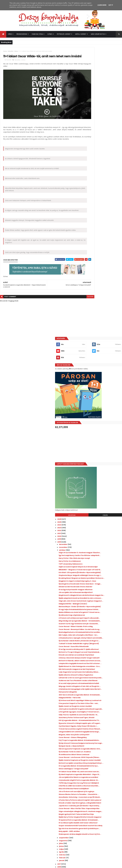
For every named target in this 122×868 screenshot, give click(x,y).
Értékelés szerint (64, 34)
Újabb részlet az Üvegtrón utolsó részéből (104, 490)
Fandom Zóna (37, 34)
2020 (89, 247)
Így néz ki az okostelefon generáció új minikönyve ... (103, 674)
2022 (89, 241)
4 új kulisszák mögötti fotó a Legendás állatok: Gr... (103, 598)
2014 (88, 721)
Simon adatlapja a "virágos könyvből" (103, 581)
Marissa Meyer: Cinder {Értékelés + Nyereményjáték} (102, 339)
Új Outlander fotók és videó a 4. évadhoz (104, 557)
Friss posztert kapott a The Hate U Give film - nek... (103, 486)
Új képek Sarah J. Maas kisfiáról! (101, 549)
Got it (111, 5)
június (91, 695)
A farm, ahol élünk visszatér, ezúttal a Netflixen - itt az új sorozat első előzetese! (107, 776)
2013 (88, 724)
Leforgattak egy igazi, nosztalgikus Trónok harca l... (102, 498)
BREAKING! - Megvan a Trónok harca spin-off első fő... (104, 286)
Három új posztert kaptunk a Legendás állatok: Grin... (103, 553)
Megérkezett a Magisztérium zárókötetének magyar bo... (100, 322)
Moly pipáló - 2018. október (98, 678)
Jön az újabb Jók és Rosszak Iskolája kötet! (105, 318)
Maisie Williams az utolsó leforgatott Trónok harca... (102, 348)
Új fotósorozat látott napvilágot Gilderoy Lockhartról (104, 482)
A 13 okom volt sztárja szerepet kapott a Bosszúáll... (104, 355)
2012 (88, 727)
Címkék (113, 225)
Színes (50, 34)
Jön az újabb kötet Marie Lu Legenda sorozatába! (102, 593)
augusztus (93, 689)
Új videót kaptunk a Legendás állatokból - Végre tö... (104, 589)
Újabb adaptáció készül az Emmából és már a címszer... (103, 327)
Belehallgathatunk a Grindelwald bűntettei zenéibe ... (101, 377)
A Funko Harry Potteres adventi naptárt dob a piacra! (104, 628)
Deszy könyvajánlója (93, 822)
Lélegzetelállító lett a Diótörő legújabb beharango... (103, 530)
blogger (76, 303)
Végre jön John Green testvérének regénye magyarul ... (102, 331)
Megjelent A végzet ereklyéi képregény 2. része (104, 304)
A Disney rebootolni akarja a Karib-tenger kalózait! (105, 416)
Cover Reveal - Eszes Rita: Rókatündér (103, 399)
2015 (88, 718)
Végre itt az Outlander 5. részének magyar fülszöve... (105, 264)
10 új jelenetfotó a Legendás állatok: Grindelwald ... (102, 661)
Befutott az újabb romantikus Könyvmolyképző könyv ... (100, 572)
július (90, 692)
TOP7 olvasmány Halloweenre (100, 278)
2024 (89, 235)
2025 (89, 232)
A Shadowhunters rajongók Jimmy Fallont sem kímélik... (104, 386)
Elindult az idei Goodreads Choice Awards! (105, 313)
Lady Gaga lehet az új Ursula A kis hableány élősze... (101, 439)
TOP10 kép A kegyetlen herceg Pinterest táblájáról (104, 603)
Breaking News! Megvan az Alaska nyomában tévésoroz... (101, 300)
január (91, 709)
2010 (88, 733)
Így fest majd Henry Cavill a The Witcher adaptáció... (104, 268)
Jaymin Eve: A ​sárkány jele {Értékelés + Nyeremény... (103, 638)
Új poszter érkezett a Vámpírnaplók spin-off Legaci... (104, 517)
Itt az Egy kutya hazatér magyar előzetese (105, 316)
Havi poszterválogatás (97, 470)
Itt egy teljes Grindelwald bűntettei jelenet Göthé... (105, 343)
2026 (89, 229)
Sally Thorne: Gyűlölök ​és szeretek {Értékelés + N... (101, 503)
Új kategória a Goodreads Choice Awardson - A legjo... (101, 309)
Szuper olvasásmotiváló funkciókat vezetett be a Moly (102, 670)
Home (5, 51)
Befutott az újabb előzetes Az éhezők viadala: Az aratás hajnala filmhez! (107, 800)
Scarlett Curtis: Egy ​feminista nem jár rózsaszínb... (103, 365)
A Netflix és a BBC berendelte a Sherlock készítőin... (104, 607)
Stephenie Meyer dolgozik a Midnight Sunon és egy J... (103, 295)
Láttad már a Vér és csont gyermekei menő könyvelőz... (103, 448)
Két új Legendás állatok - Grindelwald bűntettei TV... (103, 512)
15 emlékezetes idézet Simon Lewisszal (103, 559)
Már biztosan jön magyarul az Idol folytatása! (101, 435)
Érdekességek (22, 34)
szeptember (93, 686)
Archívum (94, 225)
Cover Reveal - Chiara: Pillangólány (102, 537)
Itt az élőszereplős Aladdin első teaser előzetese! (103, 665)
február (92, 706)
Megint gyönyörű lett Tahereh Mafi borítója (102, 651)
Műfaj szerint (81, 34)
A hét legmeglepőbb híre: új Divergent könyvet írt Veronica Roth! (107, 783)
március (92, 703)
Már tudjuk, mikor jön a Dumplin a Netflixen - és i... (101, 381)
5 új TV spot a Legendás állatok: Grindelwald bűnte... (100, 541)
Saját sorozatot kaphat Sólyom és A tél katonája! (103, 282)
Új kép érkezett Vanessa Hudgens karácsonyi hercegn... (101, 545)
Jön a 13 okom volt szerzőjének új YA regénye (102, 615)
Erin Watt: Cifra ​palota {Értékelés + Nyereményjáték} (102, 291)
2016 (88, 715)
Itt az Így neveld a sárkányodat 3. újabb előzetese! (103, 402)
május (91, 698)
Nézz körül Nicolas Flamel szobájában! (103, 611)
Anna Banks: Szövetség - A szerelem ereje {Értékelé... (104, 624)
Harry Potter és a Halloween (99, 275)
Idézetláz (11, 51)
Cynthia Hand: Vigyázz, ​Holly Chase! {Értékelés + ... (102, 521)
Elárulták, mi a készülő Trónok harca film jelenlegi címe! (108, 809)
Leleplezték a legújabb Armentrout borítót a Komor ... (105, 425)
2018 (88, 252)
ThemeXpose (12, 865)
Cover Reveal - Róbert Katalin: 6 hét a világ (105, 368)
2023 (89, 238)
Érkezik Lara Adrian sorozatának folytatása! (101, 412)
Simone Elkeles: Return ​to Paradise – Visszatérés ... (102, 619)
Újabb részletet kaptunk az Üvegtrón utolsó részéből (103, 568)
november (93, 258)
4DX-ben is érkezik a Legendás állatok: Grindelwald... (103, 474)
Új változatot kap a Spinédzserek (101, 352)
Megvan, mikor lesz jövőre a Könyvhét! (103, 534)
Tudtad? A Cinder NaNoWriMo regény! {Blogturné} (103, 395)
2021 (88, 244)
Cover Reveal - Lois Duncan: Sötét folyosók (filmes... (105, 563)
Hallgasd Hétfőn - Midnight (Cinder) (102, 335)
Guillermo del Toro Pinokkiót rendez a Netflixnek (103, 453)
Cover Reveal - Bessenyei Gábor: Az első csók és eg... (104, 372)
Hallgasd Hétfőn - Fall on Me (99, 478)
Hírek (10, 34)
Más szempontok (98, 34)
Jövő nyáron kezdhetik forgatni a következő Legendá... (101, 494)
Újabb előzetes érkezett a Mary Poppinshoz (100, 444)
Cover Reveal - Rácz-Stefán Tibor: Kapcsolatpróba (101, 642)
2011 (88, 730)
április (91, 701)
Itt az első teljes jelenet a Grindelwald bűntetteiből (103, 458)
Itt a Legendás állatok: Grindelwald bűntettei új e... (102, 577)
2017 (88, 713)
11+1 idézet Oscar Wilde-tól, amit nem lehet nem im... (105, 584)
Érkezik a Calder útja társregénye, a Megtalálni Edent (102, 633)
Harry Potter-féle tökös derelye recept (103, 272)
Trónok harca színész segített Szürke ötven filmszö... (103, 526)
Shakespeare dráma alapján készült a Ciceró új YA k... (103, 682)
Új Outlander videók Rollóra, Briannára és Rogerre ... (104, 390)
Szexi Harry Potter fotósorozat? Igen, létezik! (103, 508)
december (93, 255)
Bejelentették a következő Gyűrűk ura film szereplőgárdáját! (107, 792)
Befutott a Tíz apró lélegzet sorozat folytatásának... (102, 407)
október (92, 260)
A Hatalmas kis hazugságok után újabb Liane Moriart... (103, 467)
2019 (88, 249)
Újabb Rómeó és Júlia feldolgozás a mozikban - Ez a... (102, 430)
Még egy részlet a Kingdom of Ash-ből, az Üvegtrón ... (104, 462)
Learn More (102, 5)
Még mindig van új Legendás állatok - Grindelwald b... (103, 360)
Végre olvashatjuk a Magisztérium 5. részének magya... (102, 647)
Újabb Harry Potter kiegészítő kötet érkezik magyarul (102, 656)
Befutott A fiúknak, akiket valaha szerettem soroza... (101, 421)
